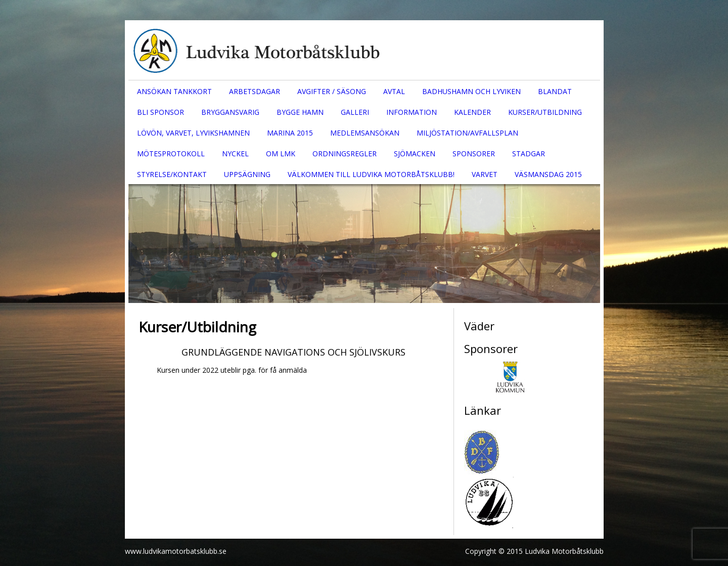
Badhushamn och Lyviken (471, 91)
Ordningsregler (345, 154)
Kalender (472, 112)
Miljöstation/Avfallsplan (467, 133)
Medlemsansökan (365, 133)
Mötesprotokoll (171, 154)
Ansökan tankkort (174, 91)
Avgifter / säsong (332, 91)
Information (412, 112)
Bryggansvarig (230, 112)
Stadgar (529, 154)
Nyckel (235, 154)
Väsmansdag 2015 (548, 174)
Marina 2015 (290, 133)
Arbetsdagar (255, 91)
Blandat (555, 91)
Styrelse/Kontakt (172, 174)
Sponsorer (474, 154)
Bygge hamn (300, 112)
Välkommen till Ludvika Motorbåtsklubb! (371, 174)
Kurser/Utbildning (545, 112)
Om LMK (281, 154)
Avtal (394, 91)
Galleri (355, 112)
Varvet (485, 174)
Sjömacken (415, 154)
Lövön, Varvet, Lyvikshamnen (193, 133)
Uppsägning (247, 174)
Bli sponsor (161, 112)
